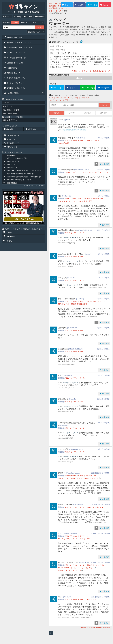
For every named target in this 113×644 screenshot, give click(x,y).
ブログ (41, 22)
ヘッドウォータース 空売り (60, 100)
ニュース (33, 22)
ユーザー (24, 22)
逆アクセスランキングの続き (34, 186)
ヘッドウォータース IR (82, 98)
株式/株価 (95, 628)
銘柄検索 (6, 22)
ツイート (15, 22)
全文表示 (105, 164)
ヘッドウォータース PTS (62, 98)
